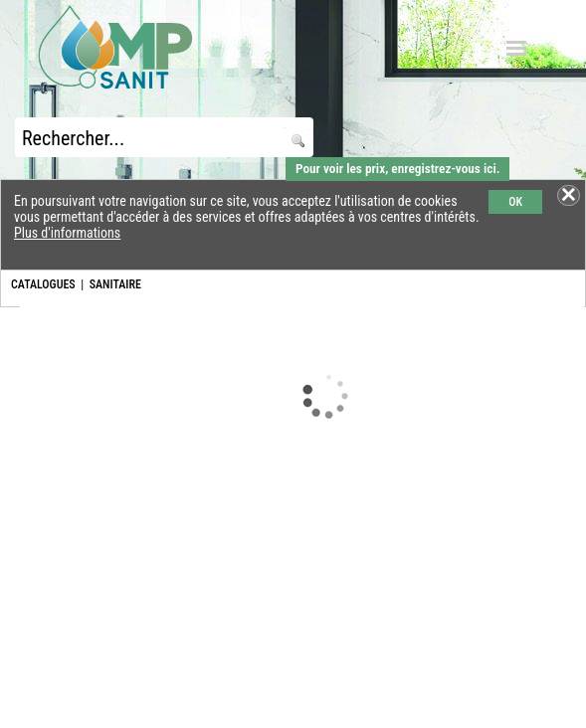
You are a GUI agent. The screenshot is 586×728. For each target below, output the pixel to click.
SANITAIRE (115, 284)
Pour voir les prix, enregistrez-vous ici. (397, 169)
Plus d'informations (67, 233)
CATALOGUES (43, 284)
